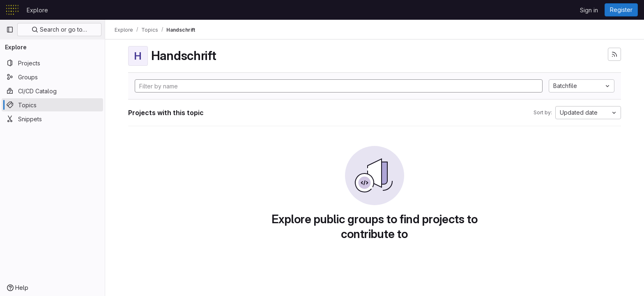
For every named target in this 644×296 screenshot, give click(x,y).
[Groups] (52, 77)
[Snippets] (52, 119)
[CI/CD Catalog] (52, 91)
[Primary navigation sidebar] (10, 30)
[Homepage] (12, 10)
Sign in (589, 10)
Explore (37, 10)
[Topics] (52, 105)
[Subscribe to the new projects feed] (614, 54)
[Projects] (52, 63)
